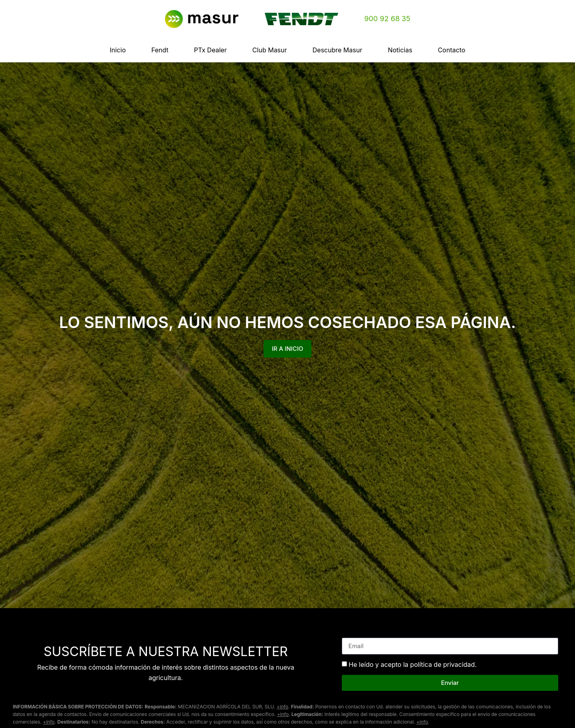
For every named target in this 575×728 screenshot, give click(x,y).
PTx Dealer (210, 50)
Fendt (160, 50)
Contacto (451, 50)
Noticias (400, 50)
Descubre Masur (338, 50)
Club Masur (270, 50)
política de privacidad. (443, 664)
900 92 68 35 (387, 19)
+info (283, 707)
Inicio (118, 50)
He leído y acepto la (413, 664)
